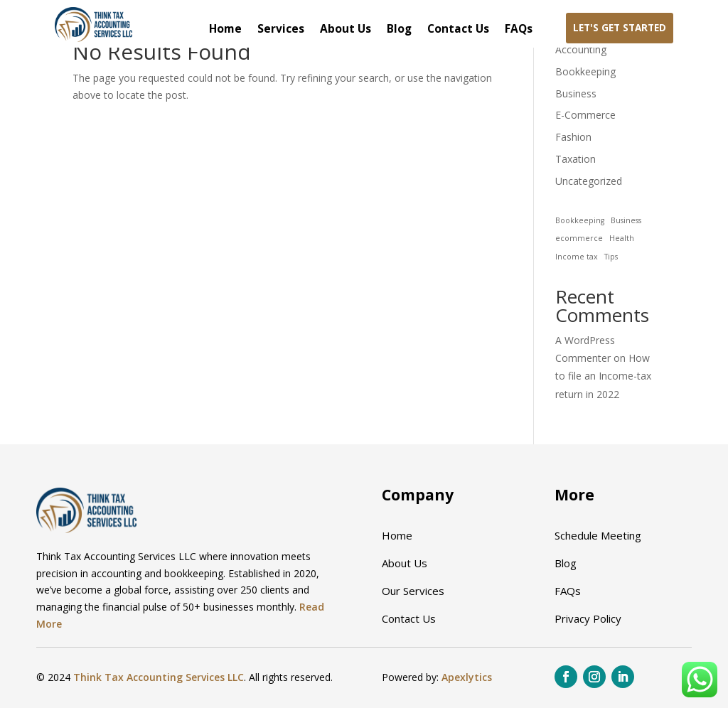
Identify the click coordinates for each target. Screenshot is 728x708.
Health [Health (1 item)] (622, 238)
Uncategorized (589, 181)
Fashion (573, 137)
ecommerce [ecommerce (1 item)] (579, 238)
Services (281, 30)
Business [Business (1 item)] (626, 220)
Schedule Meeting (598, 535)
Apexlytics (467, 677)
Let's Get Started (620, 28)
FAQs (519, 30)
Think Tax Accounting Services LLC (159, 677)
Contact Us (458, 30)
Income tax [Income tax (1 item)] (577, 257)
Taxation (576, 159)
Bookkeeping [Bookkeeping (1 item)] (580, 220)
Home (225, 30)
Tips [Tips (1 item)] (611, 257)
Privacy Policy (588, 618)
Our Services (413, 591)
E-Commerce (585, 115)
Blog (399, 30)
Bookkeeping (585, 71)
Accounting (581, 49)
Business (576, 93)
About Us (346, 30)
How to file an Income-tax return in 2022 (603, 376)
